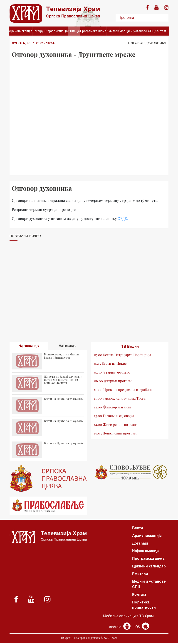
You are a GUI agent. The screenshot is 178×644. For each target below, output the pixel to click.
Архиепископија (21, 31)
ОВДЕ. (123, 218)
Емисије (74, 31)
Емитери (113, 31)
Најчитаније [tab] (68, 346)
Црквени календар (149, 566)
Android (120, 628)
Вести (138, 528)
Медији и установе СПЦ (137, 31)
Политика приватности (144, 605)
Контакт (161, 31)
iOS (142, 628)
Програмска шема (93, 31)
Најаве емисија (57, 31)
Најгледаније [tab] (29, 346)
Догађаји (39, 31)
